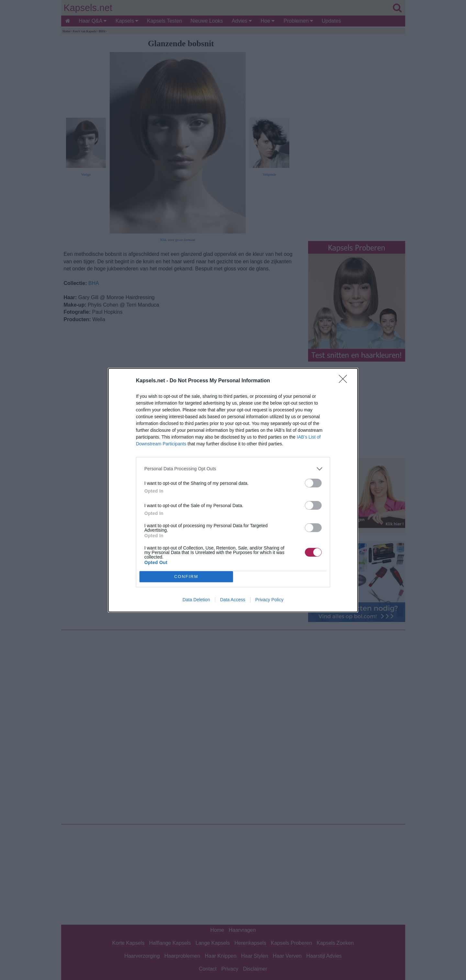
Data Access (233, 600)
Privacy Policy (269, 600)
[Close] (345, 381)
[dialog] (233, 490)
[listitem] (233, 468)
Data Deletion (196, 600)
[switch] (313, 483)
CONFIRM (186, 576)
